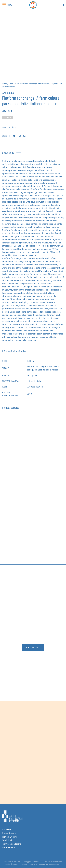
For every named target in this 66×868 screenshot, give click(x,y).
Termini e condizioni (11, 844)
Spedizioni (7, 840)
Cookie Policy (8, 847)
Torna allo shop (33, 647)
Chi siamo (7, 830)
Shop (11, 84)
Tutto (17, 84)
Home (4, 84)
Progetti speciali (10, 833)
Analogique (8, 93)
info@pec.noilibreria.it (32, 862)
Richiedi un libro (9, 837)
